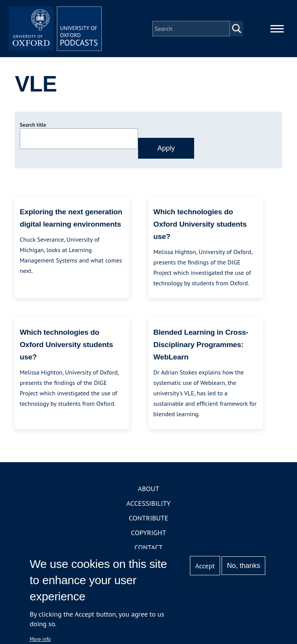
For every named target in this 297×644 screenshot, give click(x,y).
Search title (33, 125)
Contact (149, 547)
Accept (205, 566)
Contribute (148, 518)
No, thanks (244, 566)
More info (40, 639)
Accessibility (148, 503)
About (148, 489)
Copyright (149, 533)
